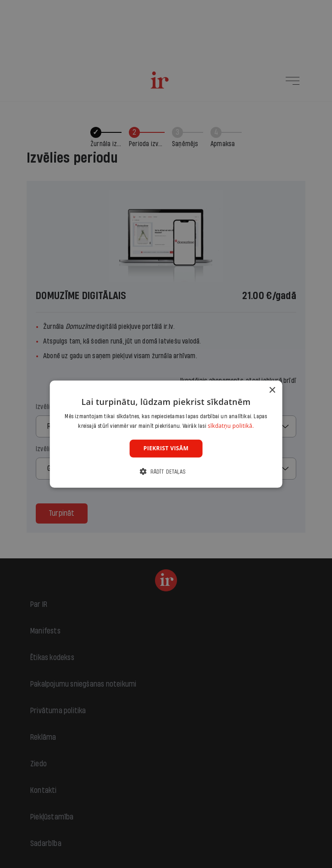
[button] (166, 472)
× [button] (272, 390)
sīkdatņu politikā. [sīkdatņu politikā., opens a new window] (231, 426)
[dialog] (166, 434)
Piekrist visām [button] (166, 448)
